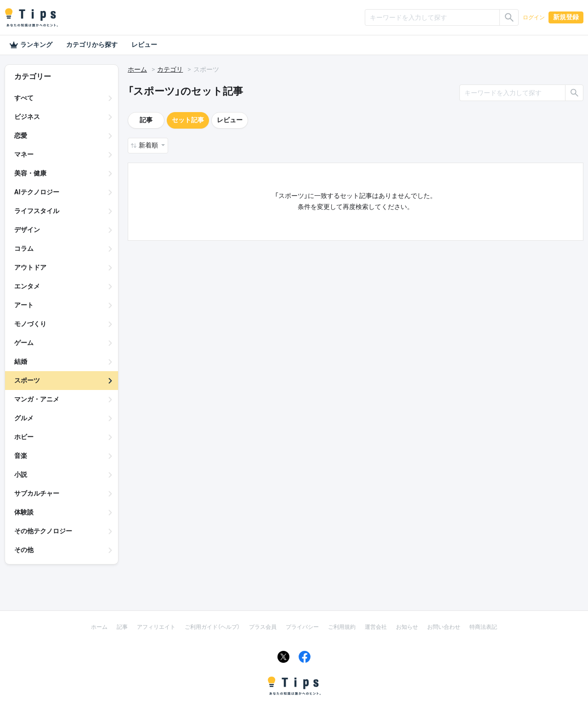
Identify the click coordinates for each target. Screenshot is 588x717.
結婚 (21, 361)
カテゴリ (170, 69)
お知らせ (407, 627)
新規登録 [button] (566, 17)
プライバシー (302, 627)
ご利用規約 (342, 627)
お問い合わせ (444, 627)
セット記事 (188, 120)
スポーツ (27, 380)
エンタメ (27, 286)
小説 (21, 474)
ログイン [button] (534, 17)
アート (24, 305)
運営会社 (376, 627)
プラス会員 (263, 627)
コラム (24, 248)
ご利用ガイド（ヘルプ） (212, 627)
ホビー (24, 437)
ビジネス (27, 117)
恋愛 (21, 135)
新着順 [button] (149, 145)
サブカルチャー (37, 493)
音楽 (21, 456)
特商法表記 (483, 627)
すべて (24, 98)
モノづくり (30, 324)
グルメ (24, 418)
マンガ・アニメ (37, 399)
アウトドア (30, 267)
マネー (24, 154)
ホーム (137, 69)
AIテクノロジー (37, 192)
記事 (146, 120)
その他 (24, 550)
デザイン (27, 230)
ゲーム (24, 343)
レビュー (144, 45)
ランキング (31, 45)
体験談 (24, 512)
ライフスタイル (37, 211)
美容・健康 (30, 173)
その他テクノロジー (43, 531)
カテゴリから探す (92, 45)
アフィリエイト (156, 627)
